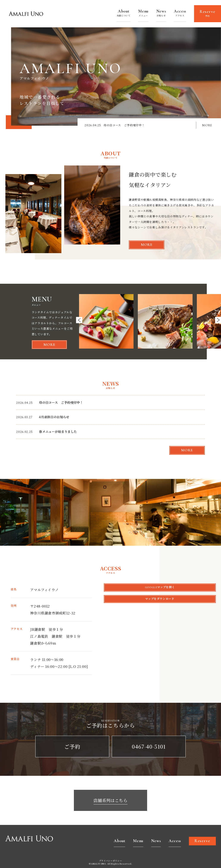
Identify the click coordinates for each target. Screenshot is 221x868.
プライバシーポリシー (110, 861)
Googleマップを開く (160, 587)
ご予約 (72, 746)
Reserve (208, 14)
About (124, 13)
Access (180, 13)
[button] (79, 320)
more (147, 245)
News (161, 13)
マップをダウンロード (160, 599)
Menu (143, 13)
